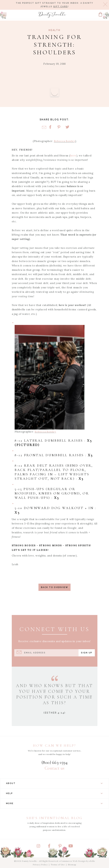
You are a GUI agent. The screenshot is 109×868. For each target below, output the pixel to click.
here (73, 156)
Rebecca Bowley (65, 141)
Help (55, 793)
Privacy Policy (40, 865)
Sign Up (87, 653)
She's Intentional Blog (55, 818)
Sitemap (72, 865)
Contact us (55, 768)
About (55, 783)
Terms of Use (58, 865)
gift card (61, 7)
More (55, 803)
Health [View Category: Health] (55, 30)
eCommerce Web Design (72, 861)
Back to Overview (55, 587)
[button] (5, 14)
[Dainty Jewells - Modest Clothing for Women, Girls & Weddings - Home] (52, 15)
